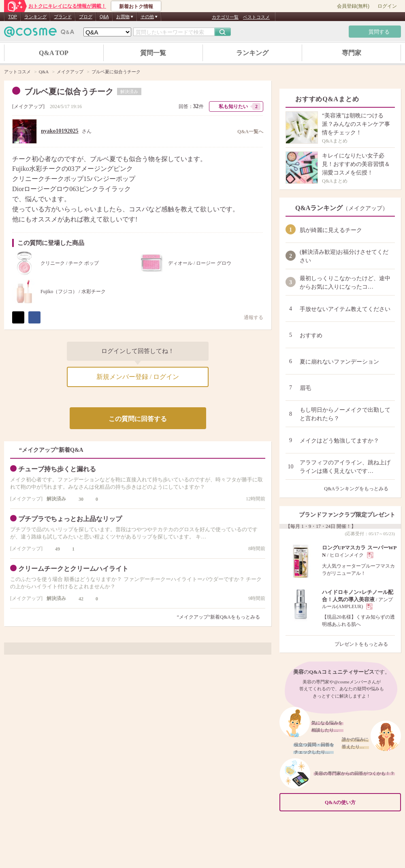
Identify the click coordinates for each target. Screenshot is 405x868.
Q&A (104, 17)
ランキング (35, 17)
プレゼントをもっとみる (365, 644)
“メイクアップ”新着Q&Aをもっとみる (218, 617)
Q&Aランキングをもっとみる (359, 489)
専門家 (352, 53)
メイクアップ (28, 106)
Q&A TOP (54, 53)
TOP (13, 17)
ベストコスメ (256, 17)
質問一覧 (153, 53)
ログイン (387, 6)
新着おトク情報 (136, 6)
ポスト (18, 317)
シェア (34, 317)
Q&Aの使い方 (360, 803)
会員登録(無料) (353, 6)
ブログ (86, 17)
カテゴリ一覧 (225, 17)
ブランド (63, 17)
